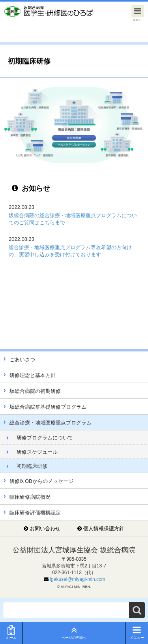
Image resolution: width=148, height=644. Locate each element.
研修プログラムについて (45, 438)
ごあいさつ (22, 360)
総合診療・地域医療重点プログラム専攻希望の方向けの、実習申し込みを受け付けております (70, 251)
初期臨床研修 (32, 466)
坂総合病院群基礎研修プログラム (48, 407)
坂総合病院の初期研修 (35, 391)
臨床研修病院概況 (30, 497)
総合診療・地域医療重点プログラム (51, 423)
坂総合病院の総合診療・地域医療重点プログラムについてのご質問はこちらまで (73, 219)
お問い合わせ (45, 529)
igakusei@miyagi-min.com (77, 579)
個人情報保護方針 (104, 529)
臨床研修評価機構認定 (35, 513)
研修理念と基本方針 (33, 375)
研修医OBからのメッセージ (41, 481)
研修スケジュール (37, 452)
